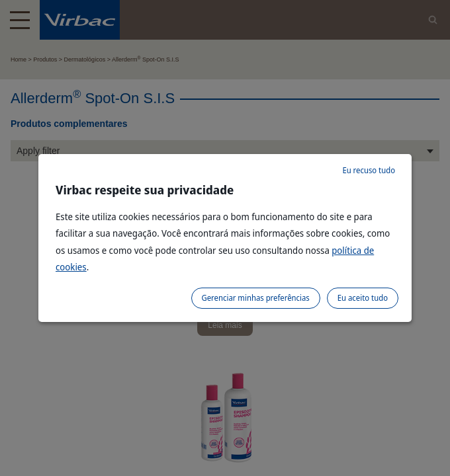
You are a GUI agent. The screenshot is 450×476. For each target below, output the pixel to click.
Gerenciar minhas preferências (256, 298)
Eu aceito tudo (363, 298)
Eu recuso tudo (369, 170)
